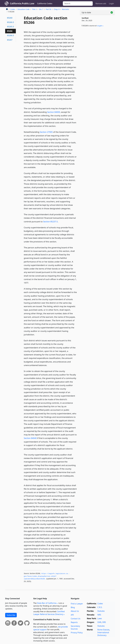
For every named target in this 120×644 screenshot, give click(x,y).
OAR (99, 622)
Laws (100, 618)
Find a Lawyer (77, 604)
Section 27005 (46, 132)
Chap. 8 (57, 9)
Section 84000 (54, 112)
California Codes (45, 3)
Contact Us (76, 619)
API (72, 615)
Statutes (101, 611)
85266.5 (10, 35)
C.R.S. (100, 607)
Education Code (23, 9)
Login (111, 3)
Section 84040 (30, 438)
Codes (13, 9)
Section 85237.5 (50, 222)
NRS (99, 615)
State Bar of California (47, 603)
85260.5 (10, 22)
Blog (73, 607)
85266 (10, 31)
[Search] (78, 3)
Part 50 (48, 9)
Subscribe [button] (11, 615)
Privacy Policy (77, 633)
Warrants (66, 9)
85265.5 (10, 27)
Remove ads (101, 3)
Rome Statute (103, 630)
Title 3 (34, 9)
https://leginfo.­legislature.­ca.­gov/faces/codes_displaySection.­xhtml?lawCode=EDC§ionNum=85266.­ (47, 576)
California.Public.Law (22, 3)
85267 (10, 40)
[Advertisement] (97, 47)
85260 (10, 18)
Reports (74, 622)
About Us (75, 611)
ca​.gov (100, 26)
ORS (104, 622)
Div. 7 (41, 9)
